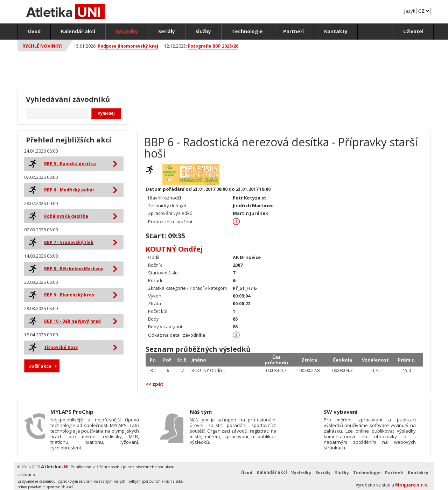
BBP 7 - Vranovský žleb (69, 242)
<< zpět (155, 384)
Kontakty (336, 31)
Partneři (293, 31)
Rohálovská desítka (66, 216)
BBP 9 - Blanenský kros (69, 295)
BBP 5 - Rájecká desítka (70, 164)
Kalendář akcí (78, 31)
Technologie (247, 31)
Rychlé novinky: (42, 46)
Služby (203, 31)
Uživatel (413, 31)
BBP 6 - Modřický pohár (69, 190)
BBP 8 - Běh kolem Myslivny (74, 269)
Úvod (34, 31)
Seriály (167, 31)
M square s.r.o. (412, 485)
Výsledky (127, 31)
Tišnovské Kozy (61, 347)
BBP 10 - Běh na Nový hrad (72, 321)
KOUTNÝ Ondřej (174, 249)
